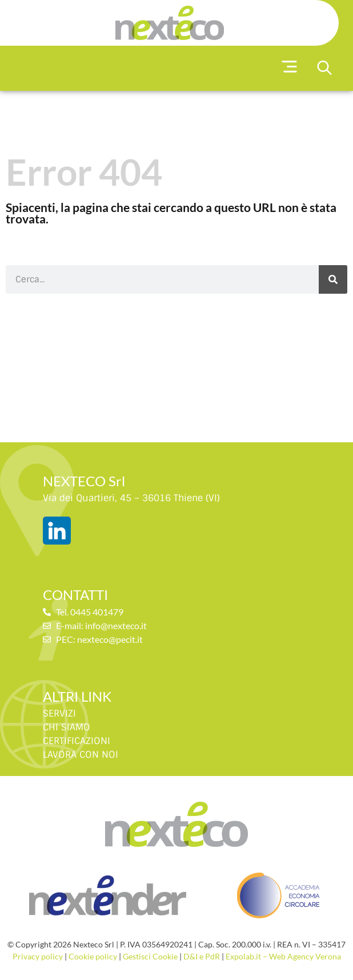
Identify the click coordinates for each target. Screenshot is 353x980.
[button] (290, 68)
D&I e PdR (202, 956)
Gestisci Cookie (150, 956)
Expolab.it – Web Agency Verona (283, 956)
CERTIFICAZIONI (77, 741)
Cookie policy (93, 956)
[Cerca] (333, 279)
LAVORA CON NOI (81, 755)
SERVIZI (59, 713)
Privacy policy (38, 956)
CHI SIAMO (67, 727)
